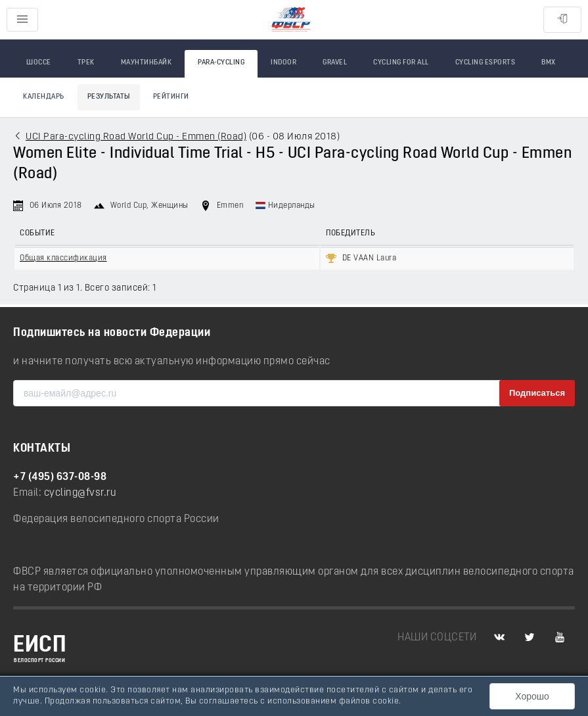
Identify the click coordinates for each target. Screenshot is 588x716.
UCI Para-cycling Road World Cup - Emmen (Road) (136, 137)
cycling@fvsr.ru (80, 493)
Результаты (109, 97)
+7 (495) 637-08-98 (60, 477)
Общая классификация (63, 258)
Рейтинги (171, 97)
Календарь (44, 97)
